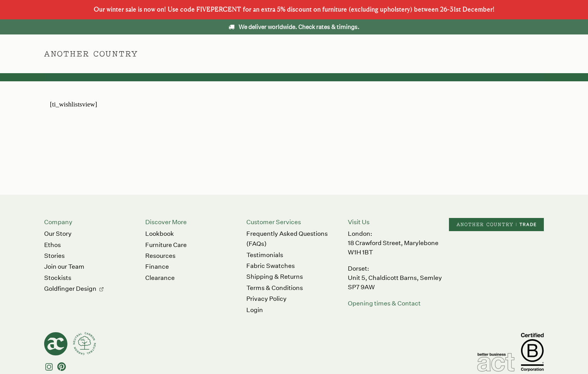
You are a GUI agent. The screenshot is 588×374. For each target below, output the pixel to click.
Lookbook (160, 234)
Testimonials (265, 255)
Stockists (58, 278)
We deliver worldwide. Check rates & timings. (294, 27)
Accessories (289, 54)
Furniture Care (166, 245)
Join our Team (64, 267)
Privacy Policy (266, 299)
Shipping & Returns (275, 277)
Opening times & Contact (384, 303)
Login (255, 310)
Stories (54, 256)
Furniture (243, 54)
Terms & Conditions (275, 288)
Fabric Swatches (271, 266)
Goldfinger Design (70, 289)
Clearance (160, 278)
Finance (157, 267)
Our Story (58, 234)
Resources (160, 256)
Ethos (330, 54)
